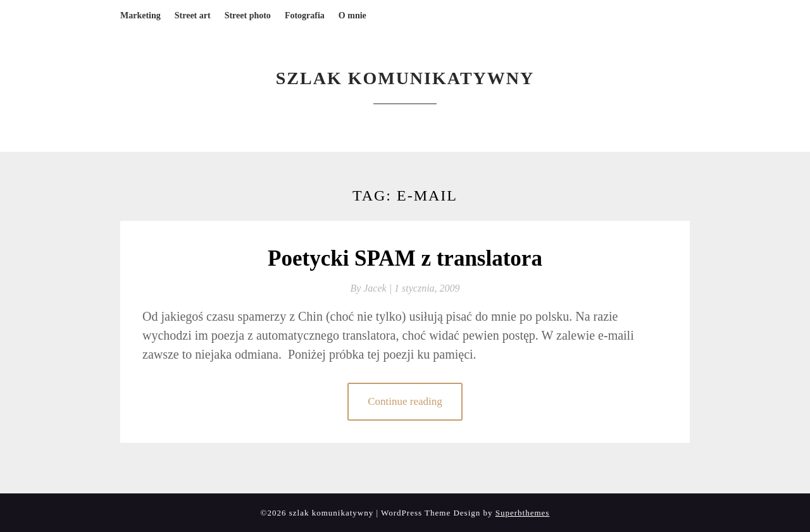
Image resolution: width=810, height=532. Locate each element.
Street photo (248, 15)
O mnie (352, 15)
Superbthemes (523, 513)
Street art (193, 15)
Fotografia (305, 15)
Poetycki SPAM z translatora (405, 258)
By (372, 288)
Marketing (140, 15)
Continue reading (405, 401)
